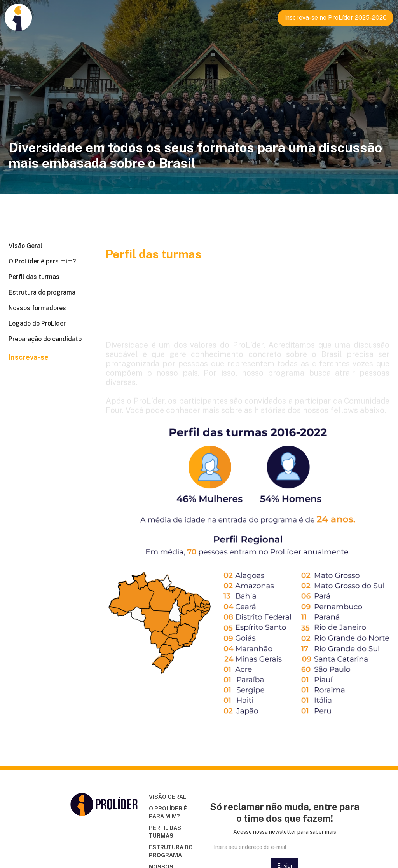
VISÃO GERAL (168, 797)
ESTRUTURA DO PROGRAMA (171, 851)
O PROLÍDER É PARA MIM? (168, 812)
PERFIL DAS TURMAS (165, 832)
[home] (18, 16)
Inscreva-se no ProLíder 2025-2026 (335, 18)
